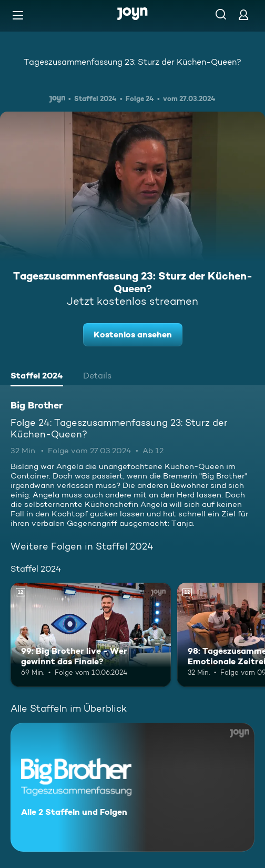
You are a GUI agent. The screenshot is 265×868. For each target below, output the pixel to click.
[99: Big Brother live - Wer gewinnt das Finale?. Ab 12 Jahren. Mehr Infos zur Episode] (91, 635)
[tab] (37, 377)
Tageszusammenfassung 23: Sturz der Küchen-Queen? (132, 62)
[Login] (243, 14)
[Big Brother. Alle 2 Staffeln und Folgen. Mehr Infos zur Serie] (132, 787)
